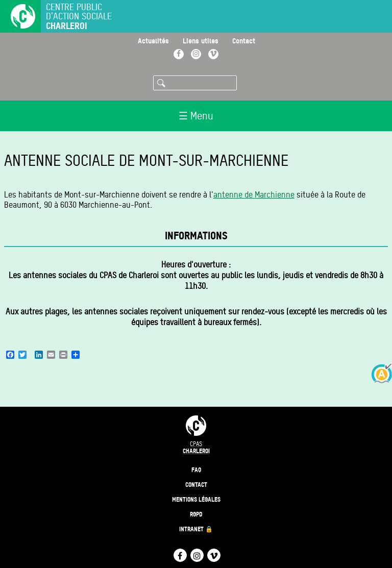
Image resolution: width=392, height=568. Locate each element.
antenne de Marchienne (254, 195)
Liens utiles (201, 41)
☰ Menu (196, 116)
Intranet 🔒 (196, 529)
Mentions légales (196, 499)
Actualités (153, 41)
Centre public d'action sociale (79, 17)
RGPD (196, 514)
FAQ (196, 470)
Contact (244, 41)
